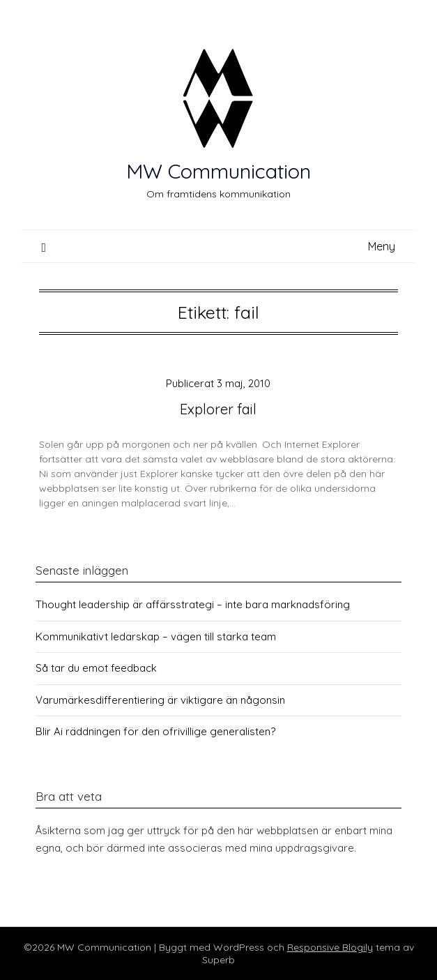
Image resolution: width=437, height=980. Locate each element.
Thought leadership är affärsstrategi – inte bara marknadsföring (193, 604)
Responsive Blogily (330, 947)
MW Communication (219, 171)
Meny (382, 246)
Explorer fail (218, 409)
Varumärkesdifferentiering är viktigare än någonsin (160, 700)
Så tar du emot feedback (96, 668)
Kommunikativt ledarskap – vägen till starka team (156, 636)
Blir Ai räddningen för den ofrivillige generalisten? (155, 731)
